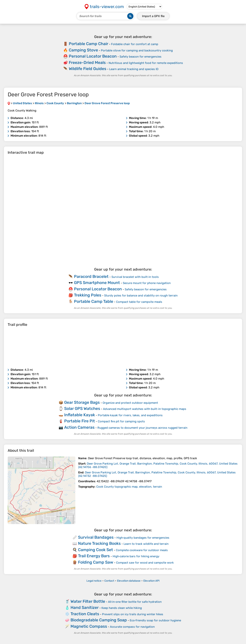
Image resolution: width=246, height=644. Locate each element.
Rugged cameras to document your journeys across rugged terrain (142, 428)
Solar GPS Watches (82, 408)
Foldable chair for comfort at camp (135, 44)
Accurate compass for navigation (132, 627)
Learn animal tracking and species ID (134, 69)
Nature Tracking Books (99, 543)
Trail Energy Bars (94, 556)
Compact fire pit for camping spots (121, 421)
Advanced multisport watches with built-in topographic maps (145, 409)
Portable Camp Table (94, 301)
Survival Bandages (96, 537)
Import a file (153, 16)
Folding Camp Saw (96, 562)
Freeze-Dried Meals (87, 62)
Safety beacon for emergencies (140, 57)
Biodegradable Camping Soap (99, 620)
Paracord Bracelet (91, 276)
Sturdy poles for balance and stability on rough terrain (141, 296)
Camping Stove (83, 50)
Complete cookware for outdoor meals (142, 550)
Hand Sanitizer (85, 607)
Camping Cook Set (96, 550)
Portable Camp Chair (89, 44)
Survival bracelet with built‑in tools (135, 277)
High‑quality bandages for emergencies (143, 538)
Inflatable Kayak (80, 415)
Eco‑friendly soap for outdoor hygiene (155, 620)
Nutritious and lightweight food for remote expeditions (146, 63)
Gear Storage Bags (82, 402)
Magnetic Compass (89, 626)
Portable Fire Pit (80, 421)
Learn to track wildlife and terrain (146, 544)
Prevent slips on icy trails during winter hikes (133, 614)
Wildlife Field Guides (88, 69)
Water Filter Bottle (88, 601)
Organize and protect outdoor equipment (130, 403)
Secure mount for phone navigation (147, 283)
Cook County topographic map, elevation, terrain (129, 487)
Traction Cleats (85, 614)
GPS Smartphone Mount (97, 283)
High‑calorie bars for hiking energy (136, 556)
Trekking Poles (88, 295)
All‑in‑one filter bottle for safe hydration (135, 602)
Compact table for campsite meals (139, 302)
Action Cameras (79, 427)
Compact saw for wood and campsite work (145, 563)
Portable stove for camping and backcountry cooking (137, 50)
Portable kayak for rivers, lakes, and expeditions (130, 415)
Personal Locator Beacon (93, 56)
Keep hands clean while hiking (122, 608)
